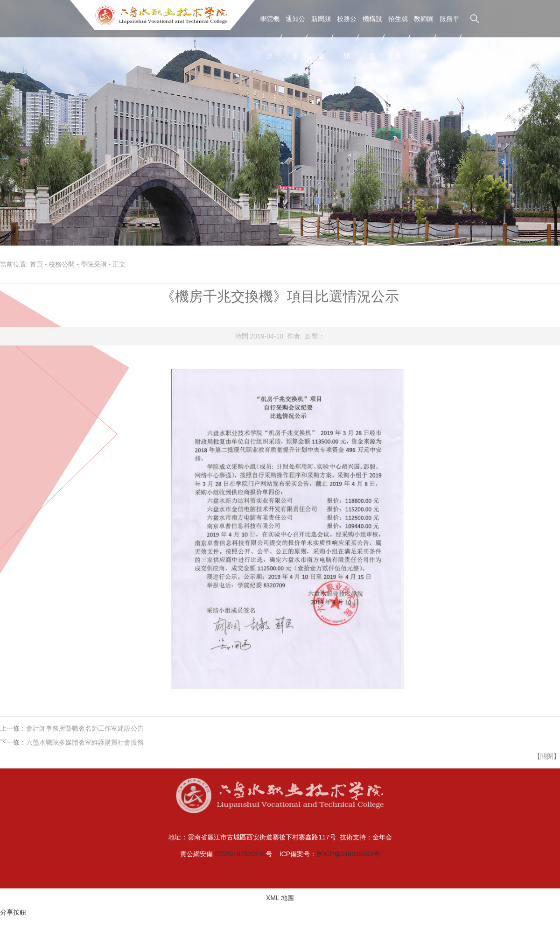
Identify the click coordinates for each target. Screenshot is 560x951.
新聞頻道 (321, 37)
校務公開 (347, 37)
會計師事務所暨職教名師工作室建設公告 (85, 728)
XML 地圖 (280, 898)
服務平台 (449, 37)
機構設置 (372, 37)
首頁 (36, 264)
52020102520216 (240, 854)
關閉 (547, 756)
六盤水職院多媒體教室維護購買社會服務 (85, 742)
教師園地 (424, 37)
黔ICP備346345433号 (348, 854)
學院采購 (94, 264)
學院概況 (270, 37)
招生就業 (398, 37)
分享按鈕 (13, 912)
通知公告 (295, 37)
